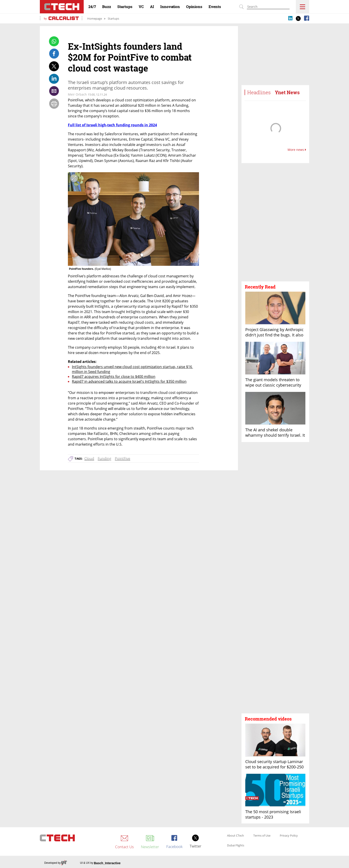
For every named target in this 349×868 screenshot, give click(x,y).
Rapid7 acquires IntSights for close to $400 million (114, 377)
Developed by (56, 863)
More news (297, 150)
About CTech (235, 836)
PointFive (123, 459)
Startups (113, 18)
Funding (104, 459)
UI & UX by (100, 863)
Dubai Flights (236, 845)
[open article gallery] (133, 219)
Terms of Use (262, 836)
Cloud (89, 459)
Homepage (95, 18)
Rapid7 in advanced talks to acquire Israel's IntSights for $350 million (129, 381)
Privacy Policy (289, 836)
